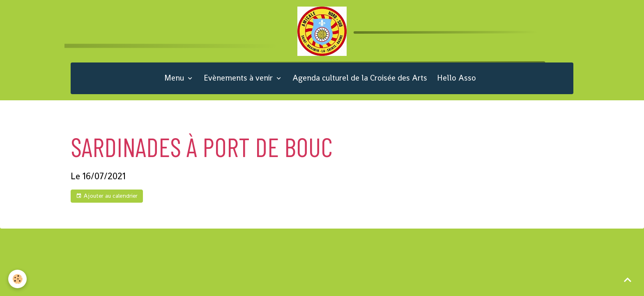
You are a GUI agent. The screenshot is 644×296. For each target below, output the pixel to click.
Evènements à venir (239, 78)
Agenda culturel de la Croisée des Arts (360, 78)
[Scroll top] (628, 280)
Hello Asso (457, 78)
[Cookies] (17, 279)
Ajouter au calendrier (107, 196)
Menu (175, 78)
